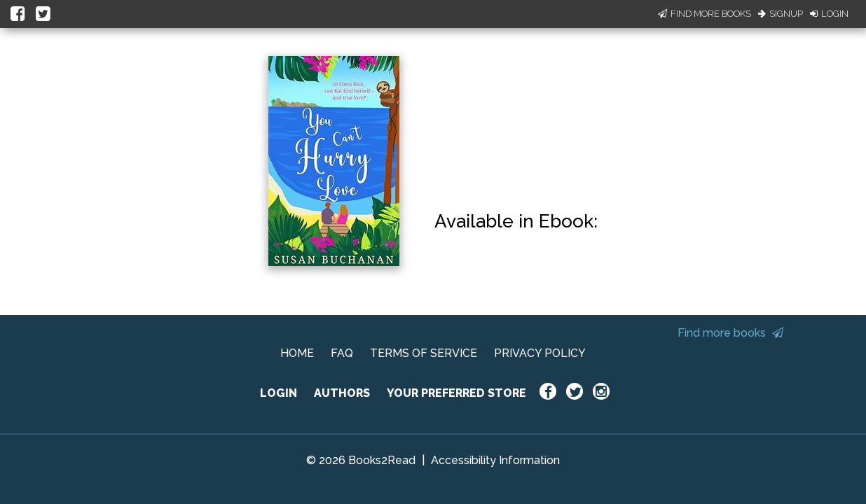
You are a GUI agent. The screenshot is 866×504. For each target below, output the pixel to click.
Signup (781, 14)
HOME (297, 353)
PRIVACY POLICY (540, 353)
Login (829, 14)
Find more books (730, 333)
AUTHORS (342, 393)
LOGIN (279, 393)
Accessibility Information (495, 460)
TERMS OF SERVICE (424, 353)
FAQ (342, 353)
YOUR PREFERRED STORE (456, 393)
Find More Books (705, 14)
